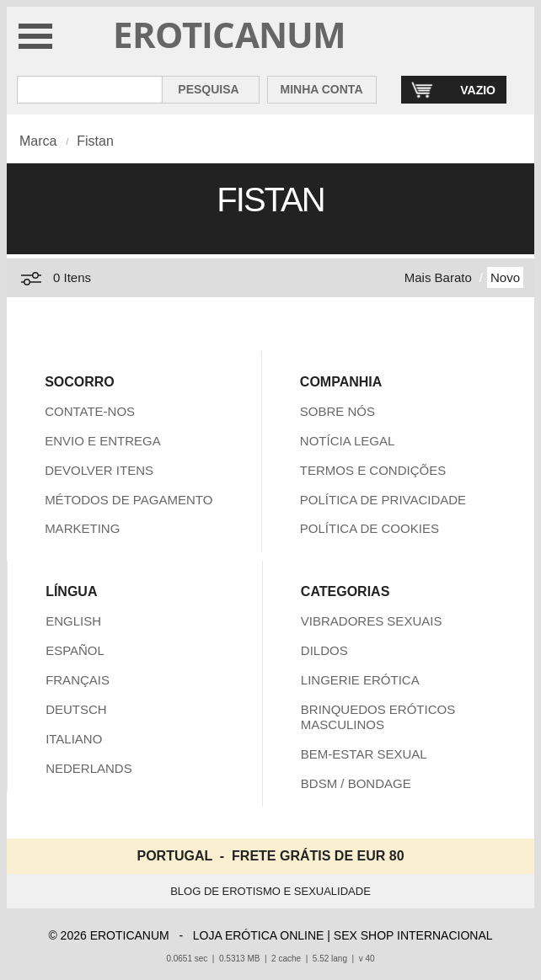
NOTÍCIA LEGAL (348, 441)
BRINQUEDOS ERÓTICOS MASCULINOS (378, 717)
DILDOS (324, 650)
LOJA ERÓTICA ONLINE (259, 935)
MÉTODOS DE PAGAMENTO (129, 500)
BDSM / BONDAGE (356, 783)
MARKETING (82, 528)
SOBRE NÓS (337, 411)
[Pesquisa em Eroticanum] (90, 90)
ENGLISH (73, 621)
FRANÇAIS (78, 680)
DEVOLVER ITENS (99, 470)
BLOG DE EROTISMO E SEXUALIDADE (270, 891)
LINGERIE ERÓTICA (360, 680)
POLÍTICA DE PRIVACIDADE (383, 500)
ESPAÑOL (75, 650)
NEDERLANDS (89, 768)
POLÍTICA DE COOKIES (370, 528)
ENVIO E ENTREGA (103, 441)
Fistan (95, 141)
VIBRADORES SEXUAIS (372, 621)
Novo (505, 277)
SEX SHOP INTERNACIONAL (413, 935)
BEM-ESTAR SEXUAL (364, 754)
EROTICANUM (230, 34)
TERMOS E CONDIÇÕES (373, 470)
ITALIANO (74, 739)
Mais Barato (438, 277)
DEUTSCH (76, 709)
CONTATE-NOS (90, 411)
